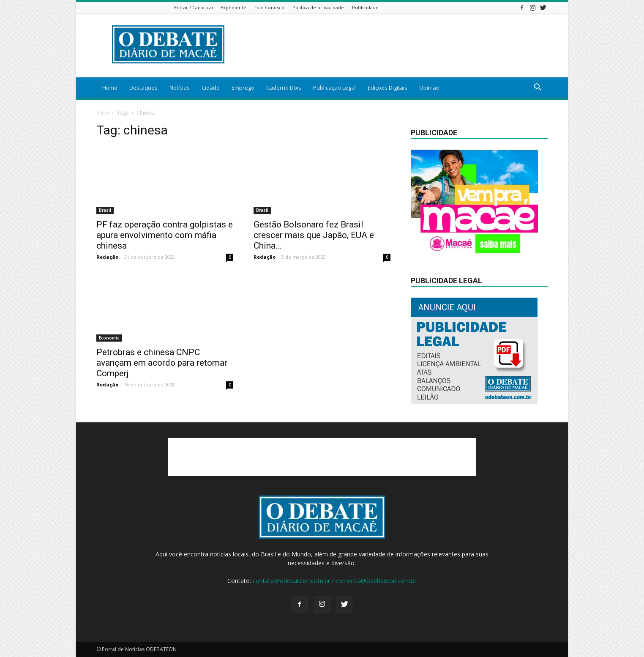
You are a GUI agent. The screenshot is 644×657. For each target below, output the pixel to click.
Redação (107, 257)
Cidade (211, 88)
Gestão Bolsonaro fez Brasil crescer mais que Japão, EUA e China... (314, 235)
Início (103, 113)
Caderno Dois (284, 88)
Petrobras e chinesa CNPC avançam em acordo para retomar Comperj (162, 363)
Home (110, 88)
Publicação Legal (334, 88)
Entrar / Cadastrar (194, 7)
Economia (109, 338)
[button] (538, 88)
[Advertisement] (322, 457)
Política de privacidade (318, 7)
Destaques (143, 88)
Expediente (233, 7)
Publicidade (365, 7)
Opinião (429, 88)
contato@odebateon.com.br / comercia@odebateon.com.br (335, 581)
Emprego (243, 88)
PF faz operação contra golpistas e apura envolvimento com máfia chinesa (165, 235)
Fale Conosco (269, 7)
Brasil (105, 210)
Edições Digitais (387, 88)
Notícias (180, 88)
